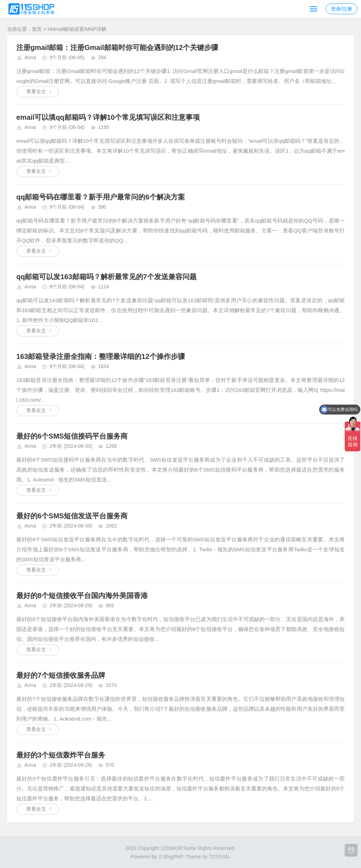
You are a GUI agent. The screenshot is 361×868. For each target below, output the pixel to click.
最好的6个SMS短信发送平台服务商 (72, 516)
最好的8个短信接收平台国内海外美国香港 (82, 596)
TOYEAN (219, 857)
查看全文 (36, 91)
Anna (30, 57)
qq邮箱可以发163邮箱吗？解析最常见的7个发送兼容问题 (106, 277)
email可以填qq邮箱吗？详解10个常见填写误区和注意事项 (108, 117)
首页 (37, 29)
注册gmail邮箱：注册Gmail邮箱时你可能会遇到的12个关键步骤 (117, 47)
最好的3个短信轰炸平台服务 (61, 755)
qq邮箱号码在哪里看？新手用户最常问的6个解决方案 (101, 197)
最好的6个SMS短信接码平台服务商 (72, 436)
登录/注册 (342, 9)
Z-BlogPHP (171, 857)
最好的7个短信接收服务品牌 (61, 675)
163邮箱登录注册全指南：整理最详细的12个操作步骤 (101, 356)
